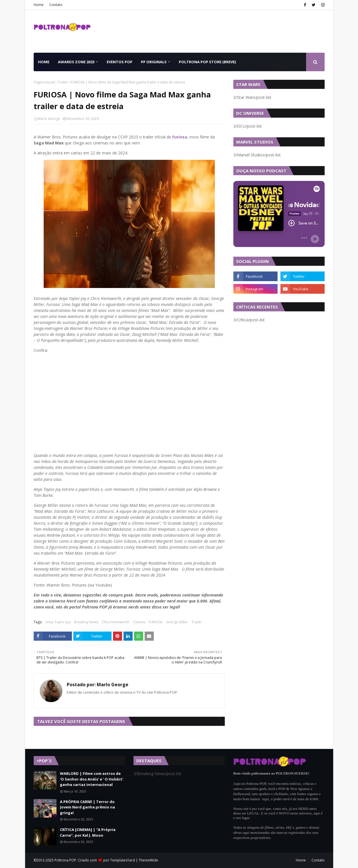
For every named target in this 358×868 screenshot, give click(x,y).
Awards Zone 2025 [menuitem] (76, 62)
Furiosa (180, 137)
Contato (56, 5)
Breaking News (86, 622)
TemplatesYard (123, 860)
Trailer (63, 82)
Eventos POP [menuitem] (120, 62)
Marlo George (49, 119)
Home (39, 5)
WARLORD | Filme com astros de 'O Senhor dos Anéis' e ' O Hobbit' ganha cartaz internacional (92, 779)
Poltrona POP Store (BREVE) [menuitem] (207, 62)
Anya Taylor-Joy (58, 622)
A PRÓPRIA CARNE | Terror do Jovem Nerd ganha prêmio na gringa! (87, 807)
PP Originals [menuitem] (154, 62)
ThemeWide (148, 860)
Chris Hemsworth (116, 622)
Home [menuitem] (44, 62)
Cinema (139, 622)
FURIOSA (156, 622)
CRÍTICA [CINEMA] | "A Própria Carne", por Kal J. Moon (88, 832)
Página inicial (44, 82)
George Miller (177, 622)
